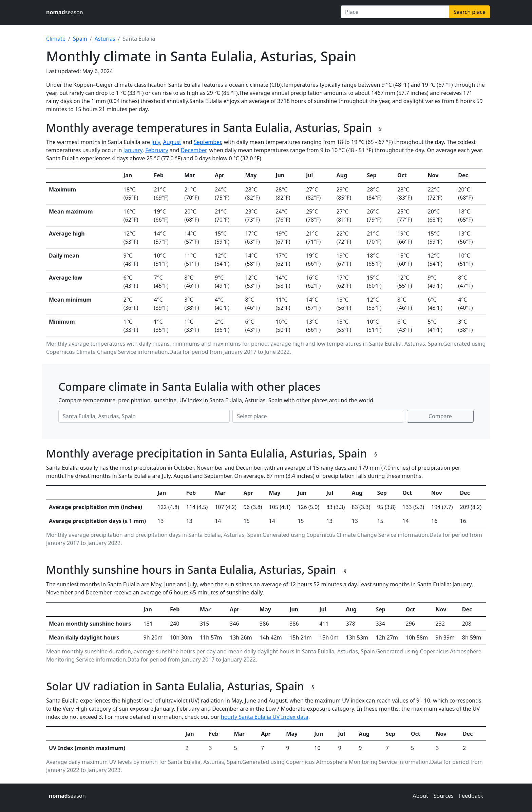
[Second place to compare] (318, 416)
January (133, 150)
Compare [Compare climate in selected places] (440, 416)
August (172, 142)
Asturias (105, 39)
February (157, 150)
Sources (444, 796)
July (156, 142)
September (207, 142)
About (420, 796)
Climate (56, 39)
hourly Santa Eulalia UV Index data (265, 717)
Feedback (471, 796)
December (194, 150)
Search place (470, 12)
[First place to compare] (144, 416)
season (65, 12)
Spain (80, 39)
